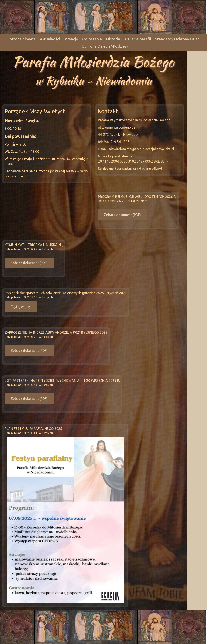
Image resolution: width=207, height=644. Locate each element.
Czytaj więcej (21, 307)
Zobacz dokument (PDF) (122, 215)
